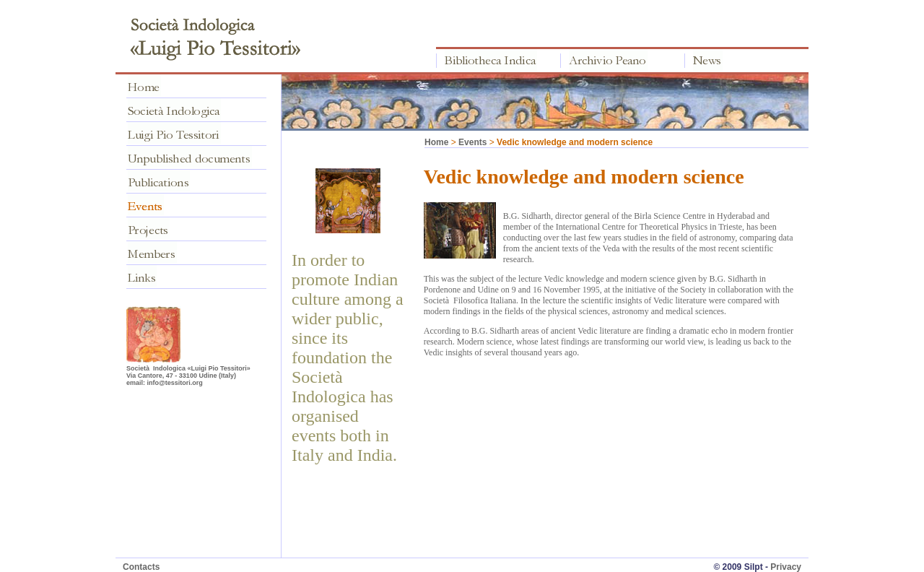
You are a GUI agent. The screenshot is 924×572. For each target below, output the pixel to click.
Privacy (786, 567)
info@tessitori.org (175, 383)
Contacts (141, 567)
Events (472, 142)
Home (436, 142)
